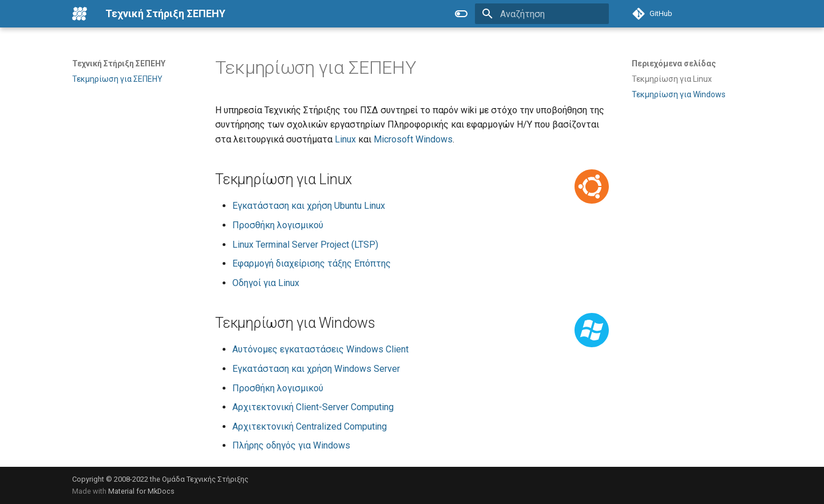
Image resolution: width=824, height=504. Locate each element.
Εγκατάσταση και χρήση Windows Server (316, 369)
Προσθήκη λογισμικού (278, 225)
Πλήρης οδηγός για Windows (291, 445)
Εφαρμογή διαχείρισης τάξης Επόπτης (312, 263)
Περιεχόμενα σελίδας (674, 64)
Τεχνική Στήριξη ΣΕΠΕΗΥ (119, 64)
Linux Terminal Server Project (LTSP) (305, 245)
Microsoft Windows (413, 139)
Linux (345, 139)
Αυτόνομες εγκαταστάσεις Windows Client (320, 349)
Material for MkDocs (141, 491)
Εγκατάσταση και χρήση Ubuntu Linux (309, 206)
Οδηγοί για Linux (266, 283)
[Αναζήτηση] (542, 14)
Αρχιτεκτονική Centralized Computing (310, 426)
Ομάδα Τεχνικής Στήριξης (205, 479)
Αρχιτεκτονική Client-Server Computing (313, 407)
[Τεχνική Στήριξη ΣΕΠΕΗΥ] (80, 14)
